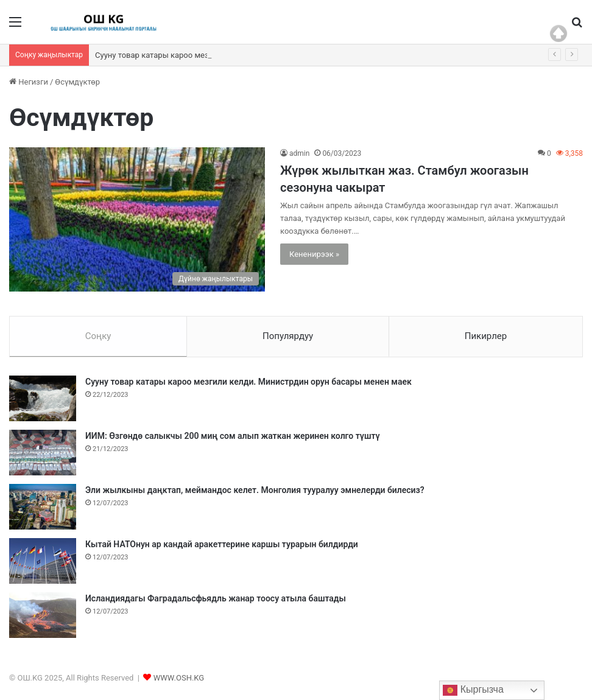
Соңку (98, 336)
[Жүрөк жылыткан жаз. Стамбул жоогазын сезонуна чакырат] (137, 219)
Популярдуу (288, 336)
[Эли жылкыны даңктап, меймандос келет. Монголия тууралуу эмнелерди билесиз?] (43, 507)
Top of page (559, 33)
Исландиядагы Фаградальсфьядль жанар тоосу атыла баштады (216, 598)
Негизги (29, 82)
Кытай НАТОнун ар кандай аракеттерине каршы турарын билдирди (222, 544)
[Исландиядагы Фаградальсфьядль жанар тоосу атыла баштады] (43, 615)
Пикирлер (486, 336)
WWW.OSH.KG (179, 678)
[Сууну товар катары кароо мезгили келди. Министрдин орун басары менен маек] (43, 398)
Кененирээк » (314, 254)
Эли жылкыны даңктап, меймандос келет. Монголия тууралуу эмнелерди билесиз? (255, 490)
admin (299, 153)
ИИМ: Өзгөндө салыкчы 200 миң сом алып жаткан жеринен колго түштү (233, 436)
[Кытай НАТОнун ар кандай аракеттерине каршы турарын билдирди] (43, 561)
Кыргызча (473, 690)
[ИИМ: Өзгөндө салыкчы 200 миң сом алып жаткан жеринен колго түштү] (43, 453)
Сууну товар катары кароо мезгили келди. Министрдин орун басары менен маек (248, 382)
